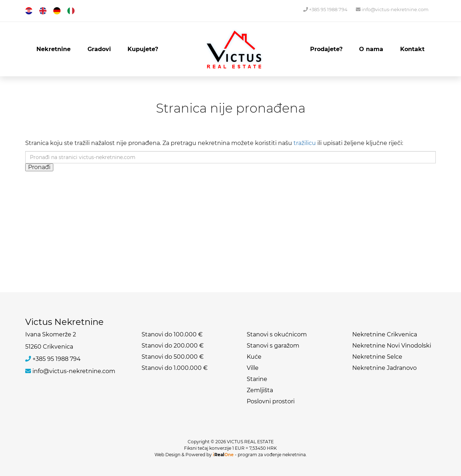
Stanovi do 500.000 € (173, 357)
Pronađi (39, 167)
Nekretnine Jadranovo (384, 368)
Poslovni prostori (271, 401)
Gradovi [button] (99, 49)
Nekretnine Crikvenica (385, 334)
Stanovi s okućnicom (277, 334)
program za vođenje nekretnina (272, 455)
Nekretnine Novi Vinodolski (392, 346)
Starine (257, 379)
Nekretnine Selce (377, 357)
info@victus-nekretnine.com (392, 9)
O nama (371, 49)
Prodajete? (326, 49)
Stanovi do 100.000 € (172, 334)
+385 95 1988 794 (325, 9)
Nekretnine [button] (53, 49)
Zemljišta (260, 390)
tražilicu (305, 143)
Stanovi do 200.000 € (173, 346)
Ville (253, 368)
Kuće (254, 357)
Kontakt (412, 49)
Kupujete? (143, 49)
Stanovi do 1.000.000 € (175, 368)
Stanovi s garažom (273, 346)
